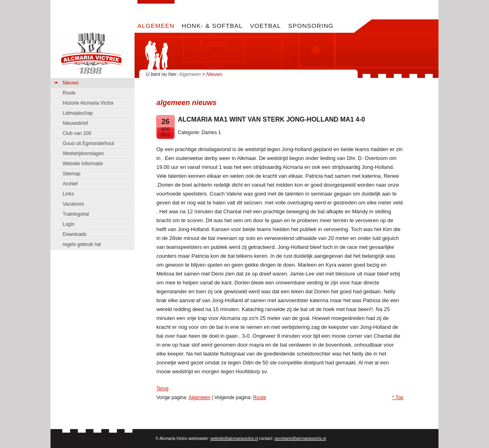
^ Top (398, 398)
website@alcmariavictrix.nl (234, 439)
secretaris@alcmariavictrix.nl (300, 439)
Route (259, 398)
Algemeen (190, 74)
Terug (162, 389)
